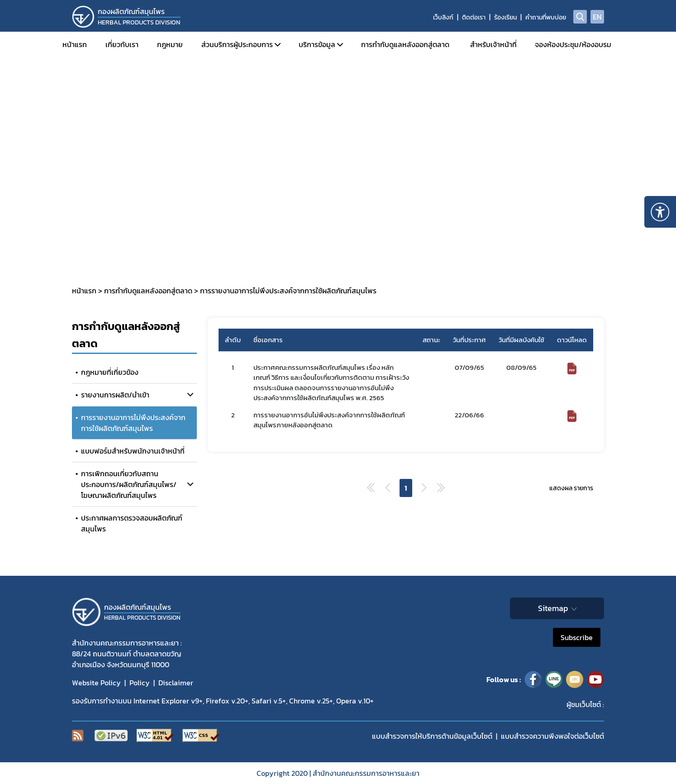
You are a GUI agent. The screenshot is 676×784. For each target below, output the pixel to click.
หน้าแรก (75, 44)
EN (597, 17)
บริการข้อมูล (317, 44)
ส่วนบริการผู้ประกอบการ (237, 44)
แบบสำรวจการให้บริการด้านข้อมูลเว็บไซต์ (432, 736)
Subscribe (577, 637)
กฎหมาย (170, 44)
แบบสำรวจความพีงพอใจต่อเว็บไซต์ (552, 736)
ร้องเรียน (505, 17)
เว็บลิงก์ (443, 17)
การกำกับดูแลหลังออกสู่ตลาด (405, 44)
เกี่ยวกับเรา (122, 44)
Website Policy (96, 683)
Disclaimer (176, 683)
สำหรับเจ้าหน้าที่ (493, 44)
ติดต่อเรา (474, 17)
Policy (140, 683)
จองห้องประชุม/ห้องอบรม (573, 44)
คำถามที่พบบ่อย (546, 17)
